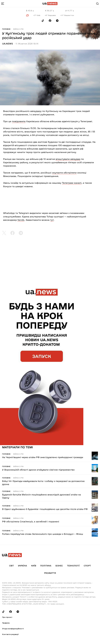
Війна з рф (18, 29)
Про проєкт (7, 617)
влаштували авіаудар (68, 159)
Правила (6, 623)
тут (52, 220)
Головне (6, 29)
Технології (73, 566)
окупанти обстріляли (64, 173)
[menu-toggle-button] (3, 4)
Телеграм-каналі (72, 183)
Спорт (87, 566)
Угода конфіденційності (13, 629)
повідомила (19, 121)
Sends (21, 220)
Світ (11, 566)
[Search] (97, 4)
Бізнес (59, 566)
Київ (34, 566)
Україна (22, 566)
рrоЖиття (50, 573)
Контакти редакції (10, 634)
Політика (46, 566)
